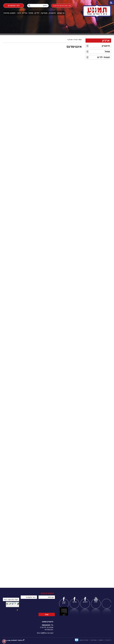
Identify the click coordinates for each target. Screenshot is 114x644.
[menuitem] (61, 13)
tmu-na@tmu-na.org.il (45, 633)
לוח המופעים (14, 5)
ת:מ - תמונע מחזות (12, 13)
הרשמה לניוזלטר (47, 593)
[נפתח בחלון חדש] (77, 640)
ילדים (37, 13)
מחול (31, 13)
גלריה (25, 13)
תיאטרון (52, 13)
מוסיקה (44, 13)
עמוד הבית (78, 40)
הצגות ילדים (104, 57)
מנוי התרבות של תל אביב (62, 6)
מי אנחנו (61, 13)
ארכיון (70, 40)
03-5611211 (49, 630)
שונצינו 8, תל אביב (47, 627)
